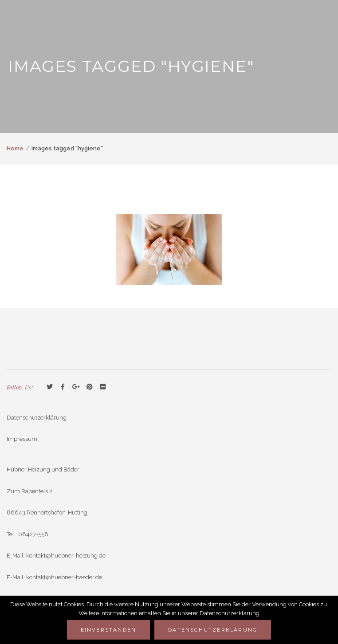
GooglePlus (76, 387)
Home (15, 148)
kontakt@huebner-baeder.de (64, 577)
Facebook (63, 387)
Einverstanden (109, 630)
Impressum (22, 439)
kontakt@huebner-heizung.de (66, 556)
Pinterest (90, 387)
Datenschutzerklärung (37, 418)
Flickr (103, 387)
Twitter (50, 387)
